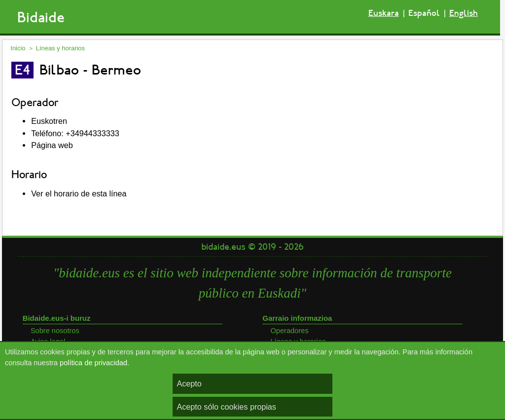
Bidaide (41, 18)
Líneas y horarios (60, 48)
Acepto (189, 383)
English (464, 13)
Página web (52, 145)
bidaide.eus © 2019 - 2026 (252, 247)
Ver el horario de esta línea (79, 193)
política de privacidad (93, 363)
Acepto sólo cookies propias (226, 407)
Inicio (18, 48)
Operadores (289, 331)
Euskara (384, 13)
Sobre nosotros (55, 331)
